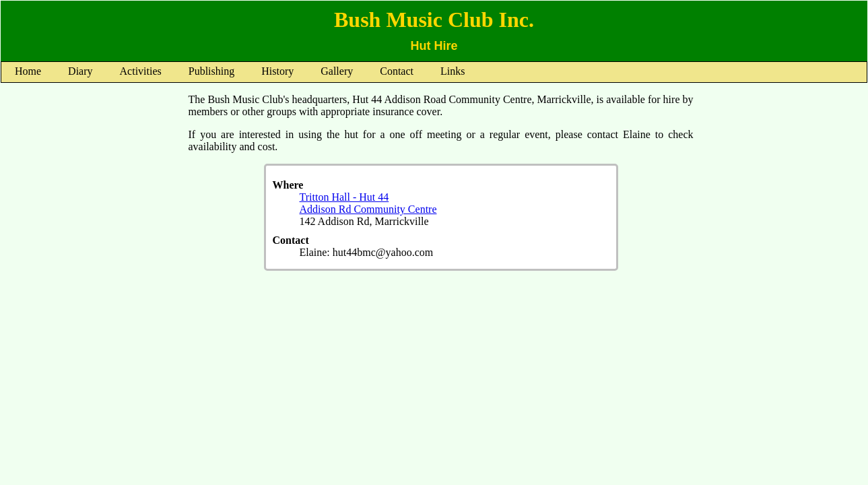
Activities (141, 71)
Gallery (337, 71)
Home (28, 71)
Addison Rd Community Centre (368, 209)
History (277, 71)
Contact (397, 71)
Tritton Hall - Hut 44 (344, 197)
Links (453, 71)
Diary (80, 71)
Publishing (211, 71)
